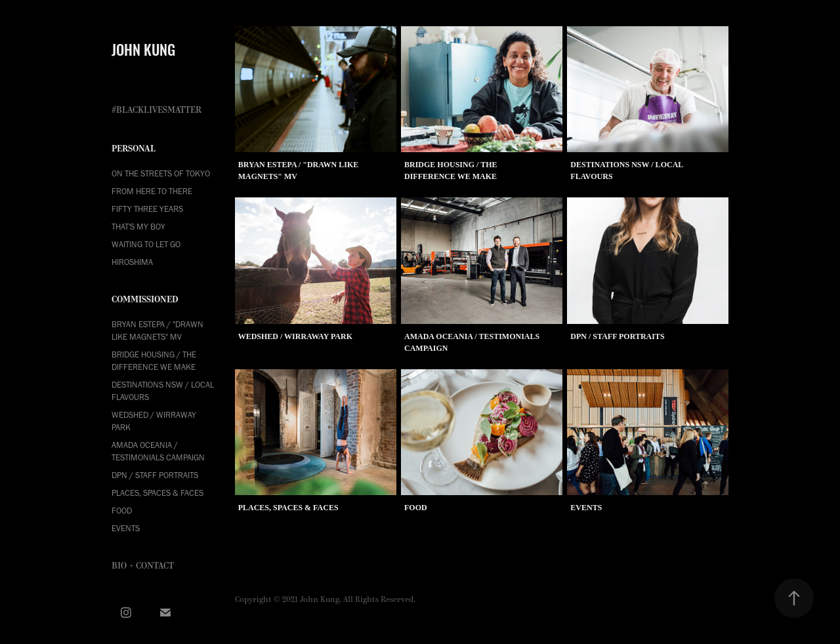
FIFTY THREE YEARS (147, 209)
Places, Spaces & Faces (157, 493)
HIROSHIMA (132, 262)
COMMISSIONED (145, 299)
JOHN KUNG (143, 49)
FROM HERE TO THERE (152, 191)
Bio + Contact (143, 566)
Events (126, 528)
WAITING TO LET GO (146, 244)
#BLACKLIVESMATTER (157, 110)
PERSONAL (134, 149)
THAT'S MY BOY (138, 227)
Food (122, 511)
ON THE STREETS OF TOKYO (161, 173)
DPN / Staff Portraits (155, 475)
